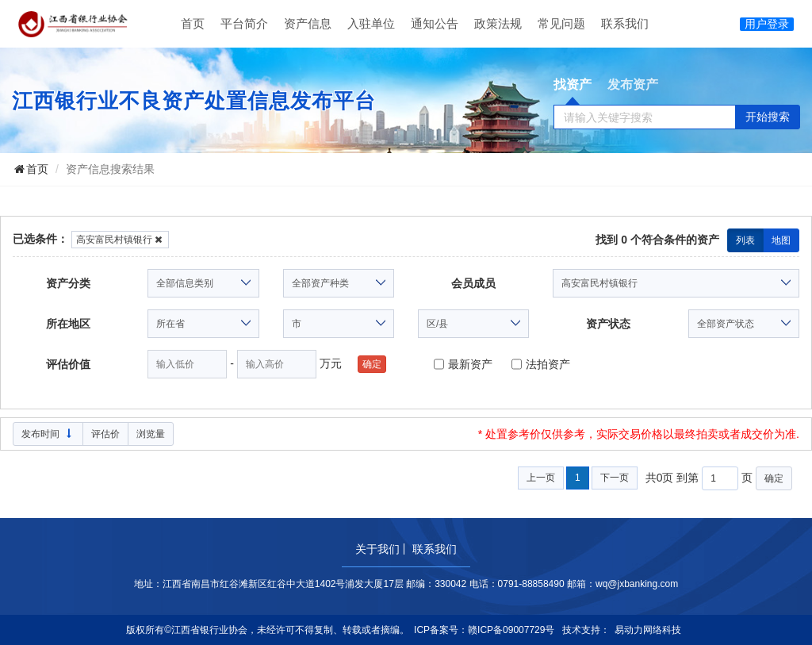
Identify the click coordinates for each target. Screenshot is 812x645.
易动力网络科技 (648, 630)
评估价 (105, 434)
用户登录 (767, 24)
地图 (781, 240)
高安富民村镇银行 (120, 240)
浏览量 (151, 434)
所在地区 (68, 324)
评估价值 (68, 364)
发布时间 (48, 434)
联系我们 (625, 23)
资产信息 (308, 23)
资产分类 (68, 283)
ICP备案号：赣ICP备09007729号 (484, 630)
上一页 (541, 478)
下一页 (615, 478)
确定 (372, 364)
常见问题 (561, 23)
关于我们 (377, 549)
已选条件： (40, 239)
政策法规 (498, 23)
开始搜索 (768, 117)
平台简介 (244, 23)
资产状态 (608, 324)
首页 (193, 23)
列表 (745, 240)
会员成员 (473, 283)
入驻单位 (371, 23)
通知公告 (435, 23)
